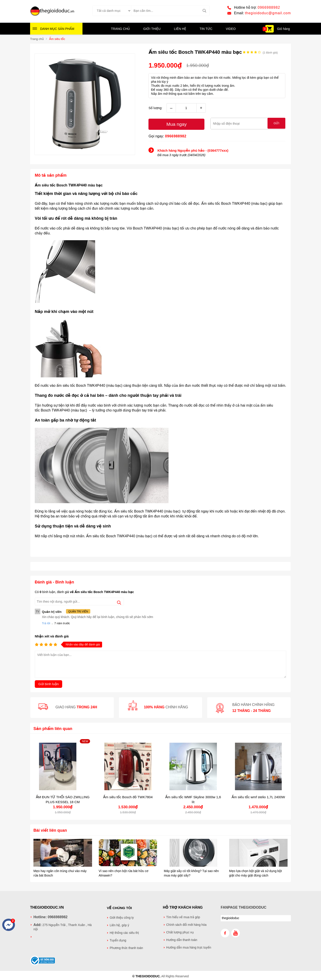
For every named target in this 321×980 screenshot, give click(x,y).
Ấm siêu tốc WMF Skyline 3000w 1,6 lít (193, 799)
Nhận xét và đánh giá (52, 636)
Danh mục (57, 29)
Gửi (277, 124)
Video (230, 29)
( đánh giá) (270, 53)
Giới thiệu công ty (122, 917)
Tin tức (206, 29)
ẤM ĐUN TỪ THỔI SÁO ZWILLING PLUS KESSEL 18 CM (63, 799)
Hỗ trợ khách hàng (183, 907)
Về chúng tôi (119, 907)
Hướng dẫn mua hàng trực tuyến (189, 947)
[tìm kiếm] (205, 11)
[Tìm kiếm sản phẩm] (170, 11)
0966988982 (269, 8)
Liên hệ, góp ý (119, 925)
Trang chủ (121, 29)
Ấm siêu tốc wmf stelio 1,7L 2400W (258, 797)
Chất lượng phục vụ (180, 932)
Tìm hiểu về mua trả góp (183, 917)
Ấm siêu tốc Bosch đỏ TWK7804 (128, 797)
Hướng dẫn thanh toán (182, 940)
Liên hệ (180, 29)
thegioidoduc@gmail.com (268, 13)
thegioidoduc (230, 918)
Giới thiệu (152, 29)
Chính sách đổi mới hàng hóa (186, 925)
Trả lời (46, 623)
